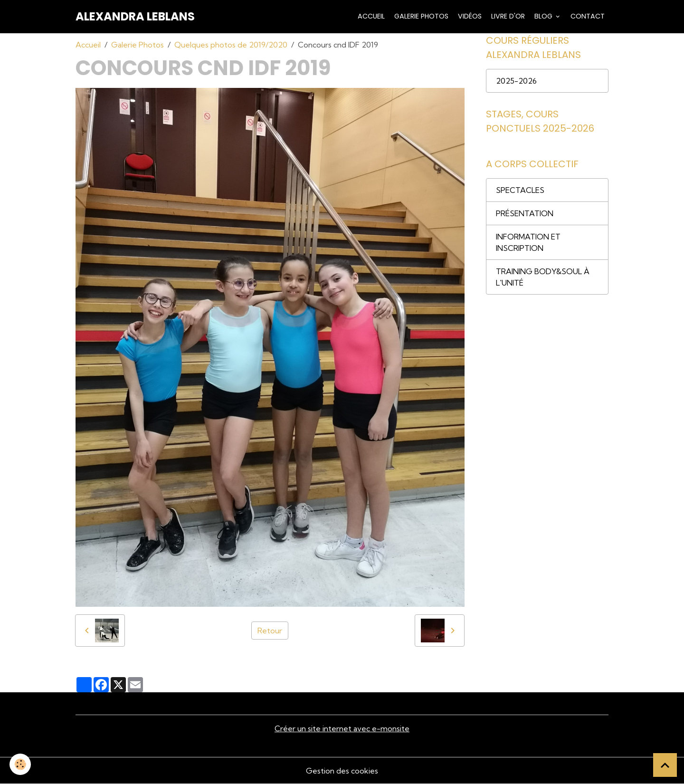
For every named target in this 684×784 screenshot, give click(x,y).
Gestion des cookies (342, 771)
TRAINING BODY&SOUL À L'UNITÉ (543, 277)
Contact (587, 16)
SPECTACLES (520, 190)
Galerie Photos (420, 16)
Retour (270, 631)
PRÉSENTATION (525, 213)
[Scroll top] (665, 765)
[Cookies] (20, 764)
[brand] (135, 17)
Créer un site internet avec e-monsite (342, 728)
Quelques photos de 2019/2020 (231, 45)
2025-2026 (516, 81)
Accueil (370, 16)
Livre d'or (507, 16)
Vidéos (469, 16)
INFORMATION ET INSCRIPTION (528, 242)
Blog (543, 16)
